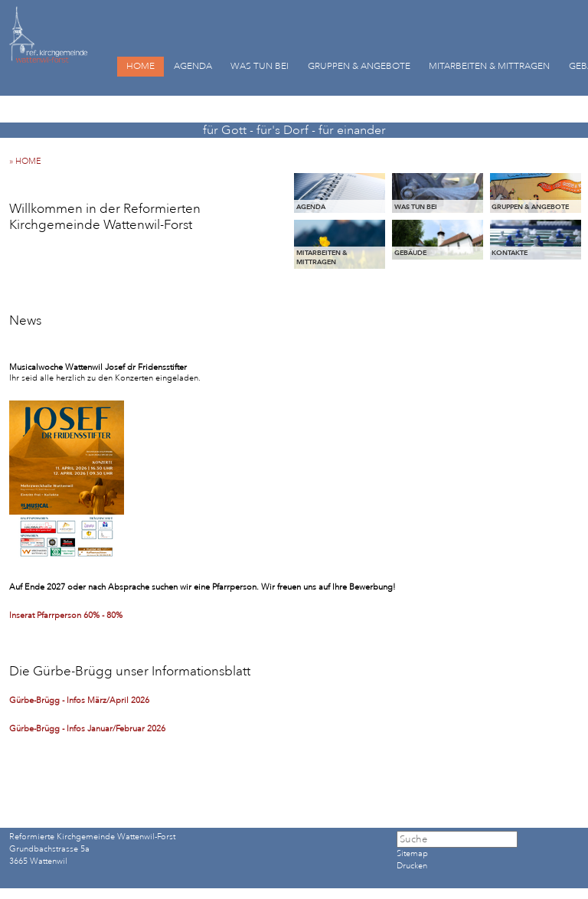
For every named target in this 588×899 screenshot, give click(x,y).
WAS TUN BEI (260, 66)
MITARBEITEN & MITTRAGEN (489, 66)
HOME (140, 66)
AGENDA (193, 66)
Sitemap (412, 854)
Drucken (412, 866)
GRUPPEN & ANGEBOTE (359, 66)
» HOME (29, 162)
